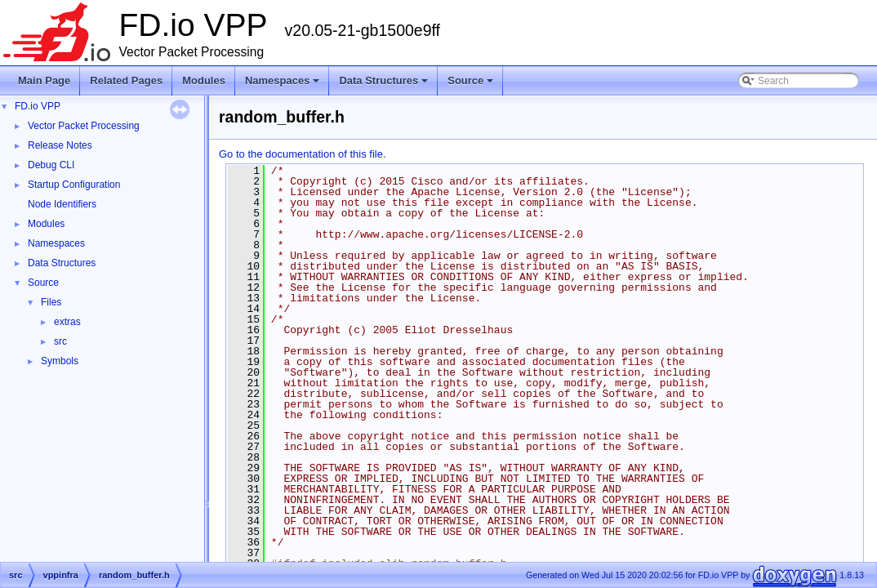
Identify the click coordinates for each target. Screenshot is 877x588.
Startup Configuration (74, 185)
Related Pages (126, 80)
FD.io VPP (38, 106)
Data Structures (385, 85)
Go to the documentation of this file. (303, 154)
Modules (204, 80)
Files (51, 302)
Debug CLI (51, 165)
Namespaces (284, 85)
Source (472, 85)
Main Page (44, 80)
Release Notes (60, 145)
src (60, 341)
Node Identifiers (62, 204)
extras (67, 322)
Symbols (60, 361)
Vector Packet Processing (84, 126)
